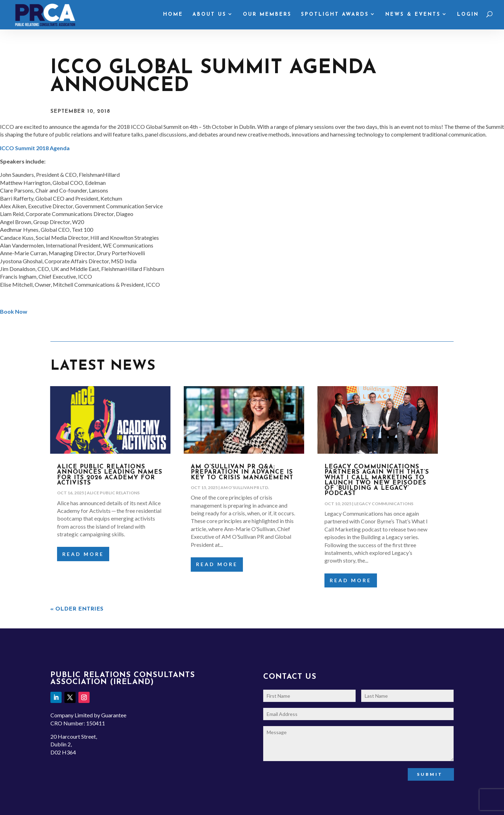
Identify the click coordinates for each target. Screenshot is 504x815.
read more (83, 554)
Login (468, 15)
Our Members (267, 15)
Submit (430, 774)
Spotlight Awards (335, 15)
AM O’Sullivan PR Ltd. (245, 487)
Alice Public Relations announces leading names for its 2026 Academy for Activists (110, 475)
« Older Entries (77, 609)
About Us (209, 15)
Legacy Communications (384, 504)
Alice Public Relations (113, 493)
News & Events (413, 15)
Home (173, 15)
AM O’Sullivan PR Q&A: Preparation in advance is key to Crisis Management (242, 472)
